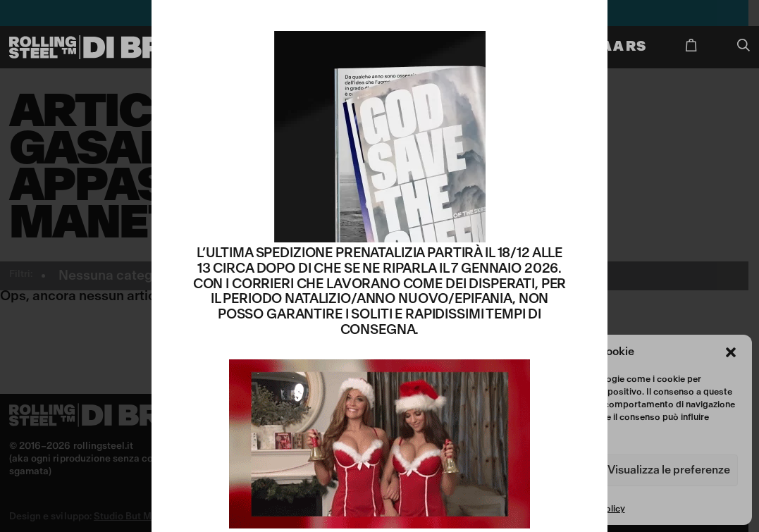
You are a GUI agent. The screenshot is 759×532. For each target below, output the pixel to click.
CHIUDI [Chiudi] (585, 19)
